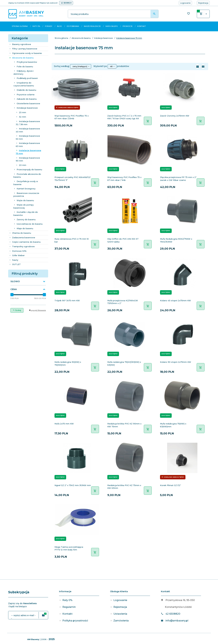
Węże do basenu (25, 200)
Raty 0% (36, 26)
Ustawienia (120, 614)
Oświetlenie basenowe (28, 103)
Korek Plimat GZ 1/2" (170, 485)
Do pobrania (73, 26)
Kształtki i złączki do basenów (26, 214)
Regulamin (69, 607)
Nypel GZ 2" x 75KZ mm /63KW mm (73, 485)
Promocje (128, 26)
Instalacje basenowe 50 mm (28, 137)
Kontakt (142, 26)
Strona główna (20, 26)
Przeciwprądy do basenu (29, 169)
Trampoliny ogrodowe (22, 246)
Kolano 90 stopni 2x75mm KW (176, 362)
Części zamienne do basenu (25, 242)
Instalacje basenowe (27, 108)
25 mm (22, 112)
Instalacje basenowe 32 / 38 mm (28, 123)
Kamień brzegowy (26, 189)
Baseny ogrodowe (20, 44)
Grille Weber (17, 255)
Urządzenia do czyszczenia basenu (24, 84)
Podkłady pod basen (27, 78)
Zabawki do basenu (27, 99)
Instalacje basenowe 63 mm (28, 145)
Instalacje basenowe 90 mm (28, 159)
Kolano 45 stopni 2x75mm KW (175, 300)
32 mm (22, 117)
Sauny (14, 260)
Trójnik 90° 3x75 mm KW (67, 300)
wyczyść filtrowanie (37, 310)
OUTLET (15, 264)
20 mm (23, 165)
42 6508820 (66, 3)
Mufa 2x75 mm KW (64, 424)
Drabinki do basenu (26, 90)
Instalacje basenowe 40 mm (28, 130)
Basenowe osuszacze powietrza (26, 195)
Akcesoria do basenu (21, 58)
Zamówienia (121, 621)
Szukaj (17, 310)
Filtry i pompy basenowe (23, 49)
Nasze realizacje (92, 26)
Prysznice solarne (26, 95)
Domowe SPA (18, 251)
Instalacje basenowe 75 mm (28, 152)
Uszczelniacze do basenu (30, 224)
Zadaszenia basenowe (22, 237)
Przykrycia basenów (27, 62)
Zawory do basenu (26, 219)
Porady (49, 26)
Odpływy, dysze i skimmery (24, 72)
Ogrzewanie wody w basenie (25, 53)
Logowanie (120, 600)
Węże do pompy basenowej (24, 206)
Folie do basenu (25, 66)
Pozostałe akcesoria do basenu (27, 176)
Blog (59, 26)
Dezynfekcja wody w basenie (26, 183)
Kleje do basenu (25, 228)
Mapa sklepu (112, 26)
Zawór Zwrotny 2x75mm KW (175, 116)
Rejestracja (120, 607)
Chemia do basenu (20, 233)
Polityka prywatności (75, 621)
